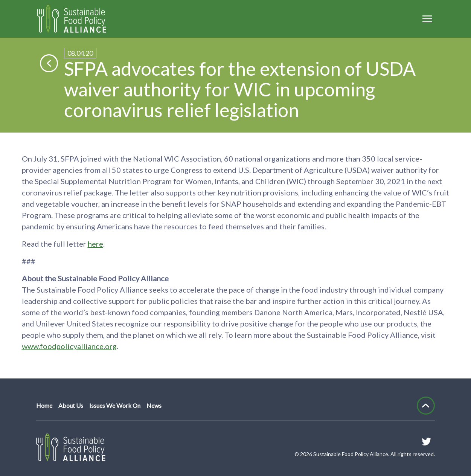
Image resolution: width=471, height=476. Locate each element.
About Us (71, 405)
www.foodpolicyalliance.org (69, 346)
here (95, 244)
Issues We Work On (115, 405)
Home (44, 405)
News (154, 405)
